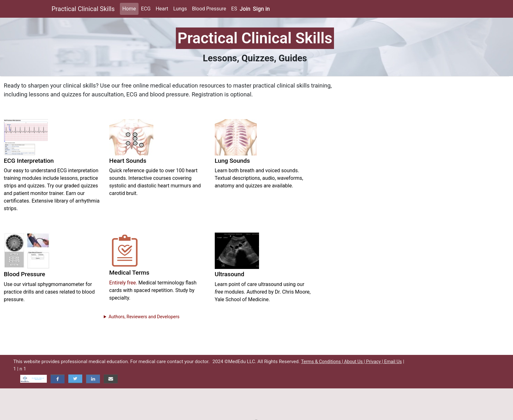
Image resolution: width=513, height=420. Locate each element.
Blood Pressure (209, 9)
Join (245, 9)
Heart (162, 9)
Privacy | (375, 362)
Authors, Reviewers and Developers (144, 317)
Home (129, 9)
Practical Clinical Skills (83, 9)
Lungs (180, 9)
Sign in (262, 9)
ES (234, 9)
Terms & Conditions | (323, 362)
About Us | (355, 362)
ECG (146, 9)
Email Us (393, 362)
